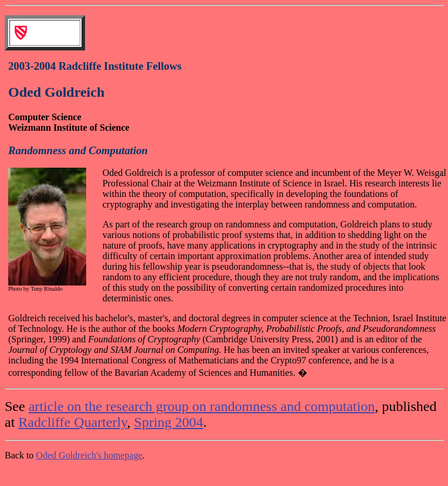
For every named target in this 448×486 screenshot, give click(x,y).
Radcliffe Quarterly (72, 422)
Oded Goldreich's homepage (89, 455)
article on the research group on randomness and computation (202, 406)
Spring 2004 (169, 422)
